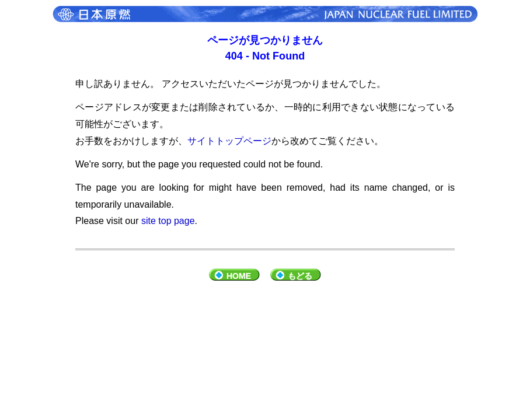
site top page (168, 221)
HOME (239, 276)
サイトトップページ (229, 141)
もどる (300, 276)
